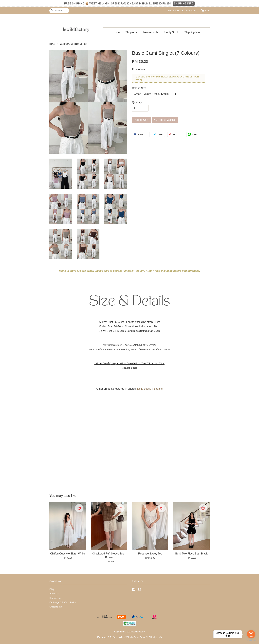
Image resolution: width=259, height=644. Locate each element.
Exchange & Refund (107, 637)
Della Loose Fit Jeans (150, 389)
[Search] (59, 11)
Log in (171, 11)
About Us (54, 594)
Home (116, 32)
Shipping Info (192, 32)
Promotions (139, 69)
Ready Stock (171, 32)
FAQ (52, 589)
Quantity (137, 102)
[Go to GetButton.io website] (251, 641)
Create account (188, 11)
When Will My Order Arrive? (133, 637)
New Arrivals (151, 32)
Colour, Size (139, 88)
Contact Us (55, 598)
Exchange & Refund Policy (63, 602)
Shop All (131, 32)
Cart (207, 11)
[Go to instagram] (251, 634)
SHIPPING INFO (184, 4)
